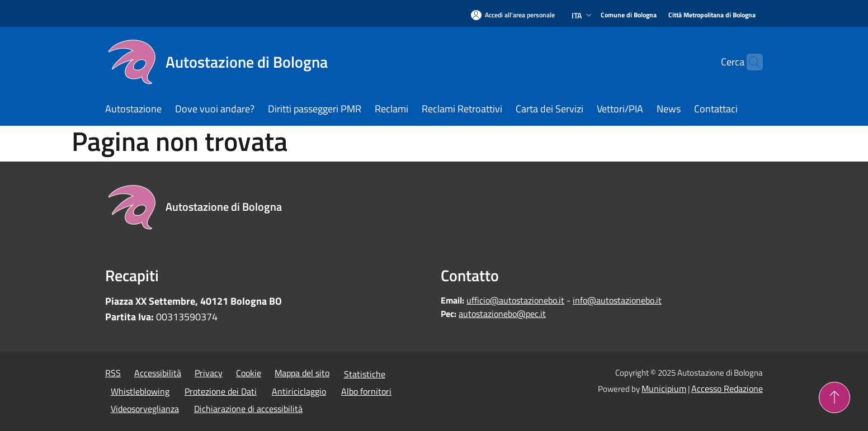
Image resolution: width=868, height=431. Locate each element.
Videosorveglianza (145, 409)
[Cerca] (749, 62)
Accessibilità (158, 373)
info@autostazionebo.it (617, 300)
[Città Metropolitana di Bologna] (712, 15)
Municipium (664, 389)
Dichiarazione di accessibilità (248, 409)
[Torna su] (834, 397)
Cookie (249, 373)
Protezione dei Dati (221, 391)
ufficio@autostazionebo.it (515, 300)
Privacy (209, 373)
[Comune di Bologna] (629, 15)
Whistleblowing (140, 391)
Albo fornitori (366, 391)
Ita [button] (583, 15)
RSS (113, 373)
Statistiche (365, 374)
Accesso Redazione (727, 389)
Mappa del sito (302, 373)
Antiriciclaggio (299, 391)
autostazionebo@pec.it (502, 314)
